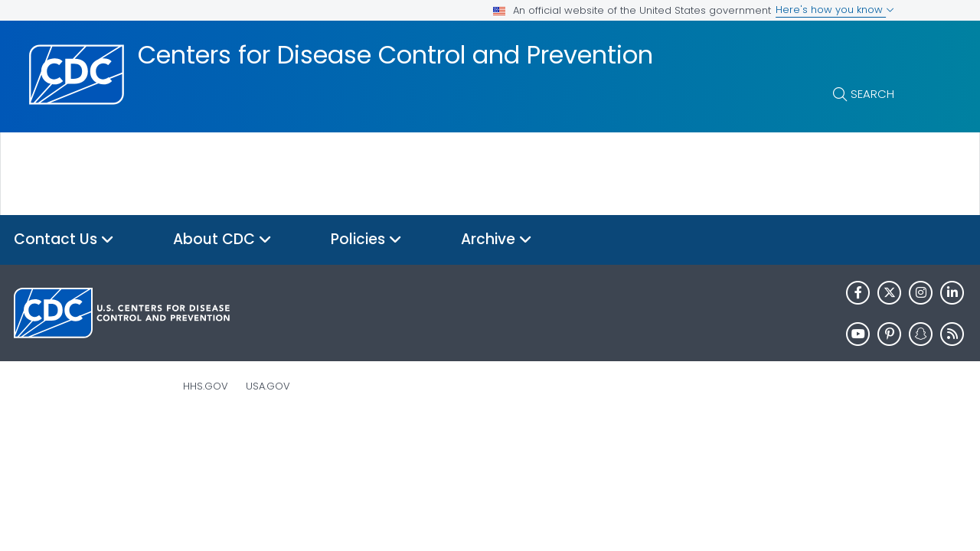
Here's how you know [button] (835, 10)
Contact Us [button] (64, 240)
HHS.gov (206, 386)
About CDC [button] (222, 240)
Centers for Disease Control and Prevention (395, 55)
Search (872, 94)
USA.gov (268, 386)
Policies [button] (366, 240)
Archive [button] (497, 240)
